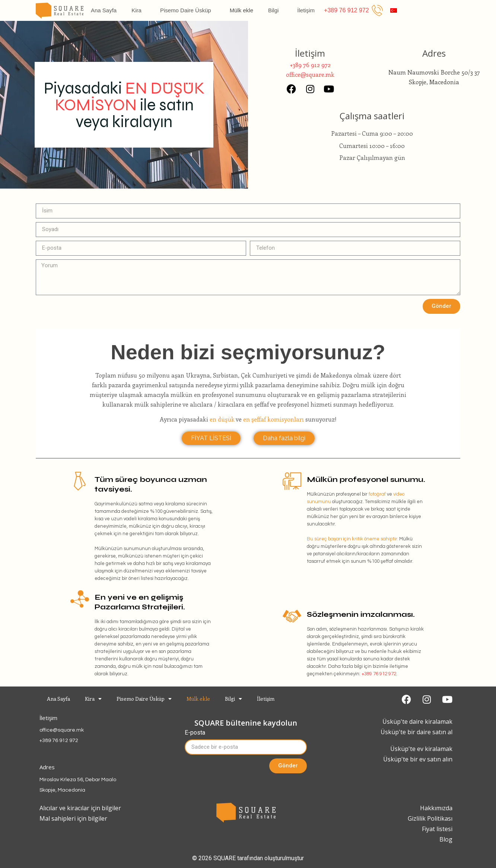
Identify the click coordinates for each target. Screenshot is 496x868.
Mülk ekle (241, 10)
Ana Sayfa (104, 10)
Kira (138, 10)
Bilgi (275, 10)
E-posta (195, 733)
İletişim (306, 10)
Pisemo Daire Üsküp (187, 10)
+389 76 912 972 (379, 674)
